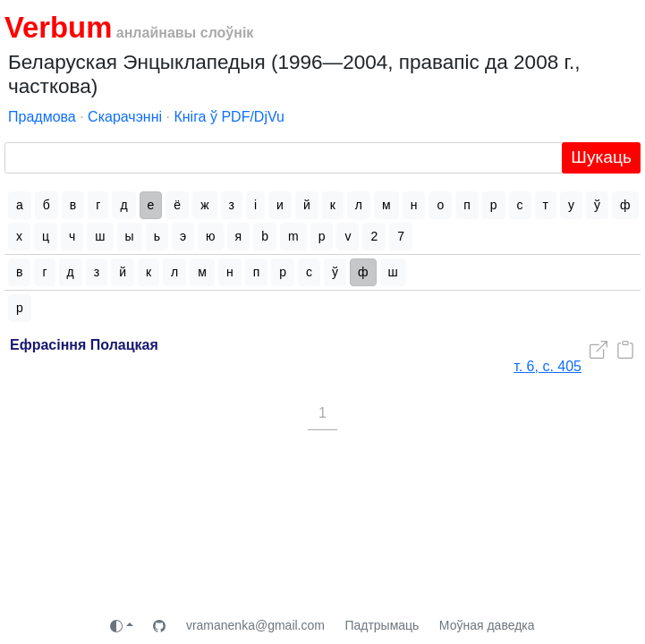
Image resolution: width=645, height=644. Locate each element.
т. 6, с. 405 (547, 366)
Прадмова (42, 117)
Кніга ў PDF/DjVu (229, 117)
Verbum (58, 27)
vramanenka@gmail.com (255, 625)
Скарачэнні (125, 117)
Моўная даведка (487, 625)
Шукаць (601, 157)
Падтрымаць (382, 625)
